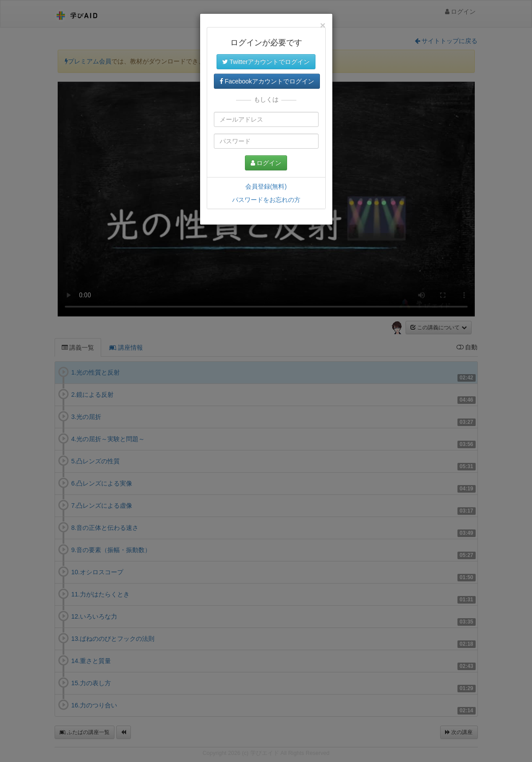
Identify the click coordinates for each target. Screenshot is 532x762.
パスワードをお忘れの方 (266, 200)
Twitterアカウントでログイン (266, 62)
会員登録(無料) (266, 186)
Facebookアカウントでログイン (267, 81)
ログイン (266, 163)
